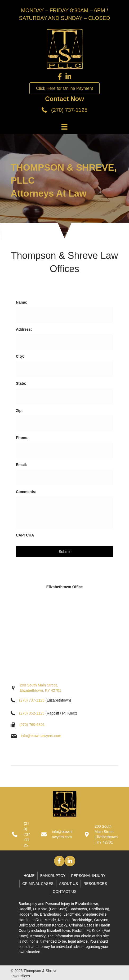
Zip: (19, 411)
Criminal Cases (38, 884)
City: (20, 356)
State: (21, 383)
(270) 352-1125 (32, 713)
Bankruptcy (53, 876)
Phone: (22, 438)
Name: (22, 302)
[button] (59, 861)
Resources (95, 884)
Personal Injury (88, 876)
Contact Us (65, 892)
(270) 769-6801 (32, 725)
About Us (68, 884)
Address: (24, 329)
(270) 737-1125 (69, 110)
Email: (21, 465)
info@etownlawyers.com (41, 736)
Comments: (26, 492)
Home (29, 876)
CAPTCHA (25, 535)
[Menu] (64, 127)
